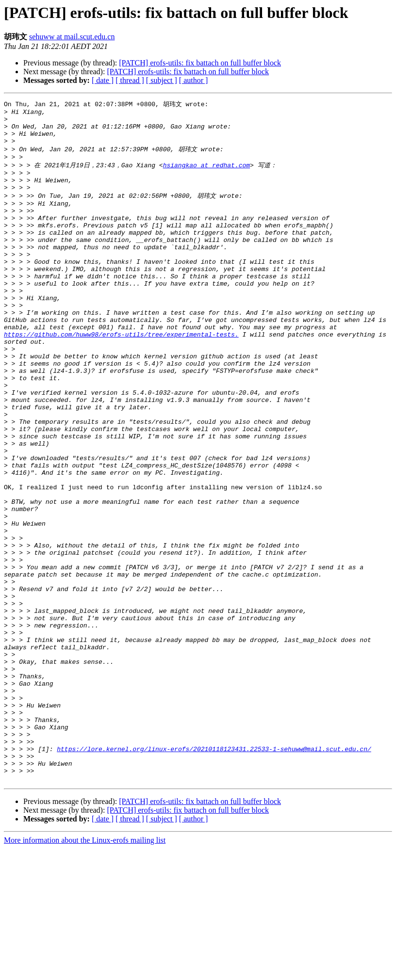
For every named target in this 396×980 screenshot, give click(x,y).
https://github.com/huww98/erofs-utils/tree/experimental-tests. (121, 377)
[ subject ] (162, 80)
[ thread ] (130, 80)
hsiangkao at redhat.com (206, 175)
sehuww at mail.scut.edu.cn (72, 37)
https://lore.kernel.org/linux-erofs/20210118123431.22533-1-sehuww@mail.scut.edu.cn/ (214, 874)
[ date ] (103, 80)
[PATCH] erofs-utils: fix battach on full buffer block (200, 63)
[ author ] (194, 80)
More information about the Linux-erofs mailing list (85, 972)
